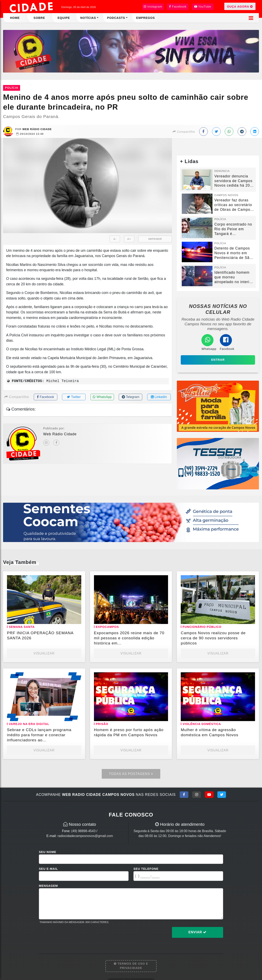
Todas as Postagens (131, 774)
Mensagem (48, 886)
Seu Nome (48, 852)
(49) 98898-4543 (83, 831)
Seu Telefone (146, 869)
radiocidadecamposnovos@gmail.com (85, 836)
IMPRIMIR (155, 239)
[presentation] (70, 936)
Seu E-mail (48, 869)
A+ (129, 239)
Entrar (218, 360)
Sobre (39, 18)
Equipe (64, 18)
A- (115, 239)
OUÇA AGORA (240, 6)
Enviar (198, 932)
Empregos (145, 18)
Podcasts (116, 18)
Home (15, 18)
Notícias (88, 18)
